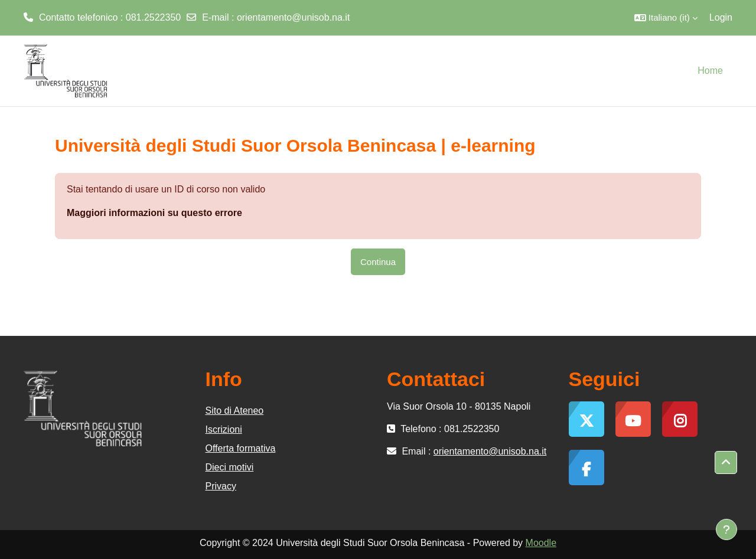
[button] (666, 18)
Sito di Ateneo (235, 411)
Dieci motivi (230, 467)
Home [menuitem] (710, 71)
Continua (378, 262)
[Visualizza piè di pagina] (726, 529)
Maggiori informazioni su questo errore (154, 213)
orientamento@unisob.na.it (293, 17)
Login (721, 17)
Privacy (221, 486)
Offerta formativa (241, 448)
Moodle (541, 543)
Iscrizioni (224, 429)
